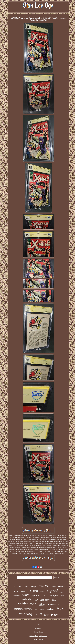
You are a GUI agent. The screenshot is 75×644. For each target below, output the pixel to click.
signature (45, 600)
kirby (46, 615)
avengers (54, 595)
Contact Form (38, 632)
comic (61, 586)
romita (14, 587)
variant (50, 609)
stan (38, 614)
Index (38, 624)
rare (36, 610)
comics (54, 604)
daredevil (16, 595)
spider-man (27, 604)
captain (35, 596)
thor (16, 591)
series (54, 587)
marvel (44, 585)
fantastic (26, 599)
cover (26, 586)
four (60, 609)
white (26, 595)
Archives (38, 628)
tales (62, 596)
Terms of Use (38, 640)
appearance (23, 609)
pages (55, 614)
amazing (25, 614)
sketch (42, 592)
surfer (42, 610)
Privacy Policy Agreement (38, 636)
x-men (34, 591)
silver (42, 604)
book (54, 600)
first (20, 586)
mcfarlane (44, 596)
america (24, 591)
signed (52, 590)
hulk (36, 600)
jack (61, 592)
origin (34, 586)
